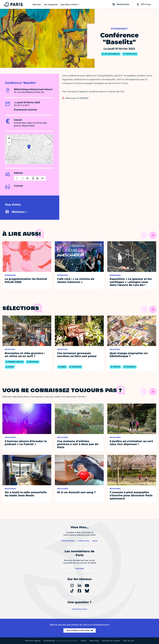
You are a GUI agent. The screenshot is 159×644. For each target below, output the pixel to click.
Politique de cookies (111, 641)
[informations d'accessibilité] (30, 178)
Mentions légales (33, 641)
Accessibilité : (61, 641)
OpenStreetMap (42, 163)
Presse (84, 641)
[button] (29, 147)
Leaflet (29, 163)
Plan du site (129, 641)
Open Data (94, 641)
